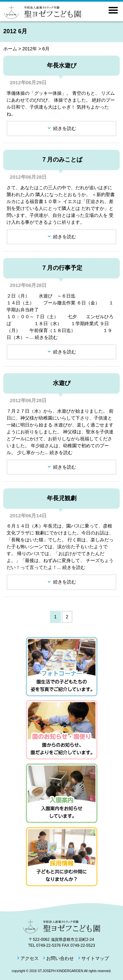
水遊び (62, 383)
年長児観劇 (62, 498)
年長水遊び (62, 65)
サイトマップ (95, 958)
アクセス (30, 958)
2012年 (30, 49)
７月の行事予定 (62, 268)
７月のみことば (62, 160)
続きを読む (65, 128)
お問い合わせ (60, 958)
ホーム (10, 49)
